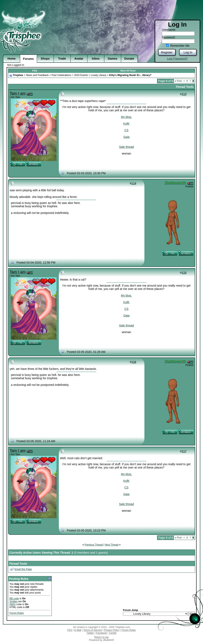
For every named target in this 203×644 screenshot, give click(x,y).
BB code (14, 599)
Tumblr (113, 633)
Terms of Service (93, 630)
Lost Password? (177, 59)
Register (167, 52)
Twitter (90, 633)
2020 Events (81, 75)
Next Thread (112, 545)
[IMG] (13, 604)
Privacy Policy (112, 630)
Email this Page (23, 569)
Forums (28, 59)
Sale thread (127, 147)
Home (12, 59)
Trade (62, 59)
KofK (126, 124)
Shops (45, 59)
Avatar (79, 59)
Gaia (127, 137)
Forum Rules (17, 613)
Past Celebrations (61, 75)
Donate (129, 59)
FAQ (35, 71)
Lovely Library (99, 75)
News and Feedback (37, 75)
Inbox (96, 59)
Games (113, 59)
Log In (188, 52)
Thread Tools (185, 87)
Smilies (14, 601)
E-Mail (78, 630)
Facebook (101, 633)
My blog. (126, 117)
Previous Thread (94, 545)
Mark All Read (128, 71)
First (178, 81)
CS (126, 130)
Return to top (101, 637)
